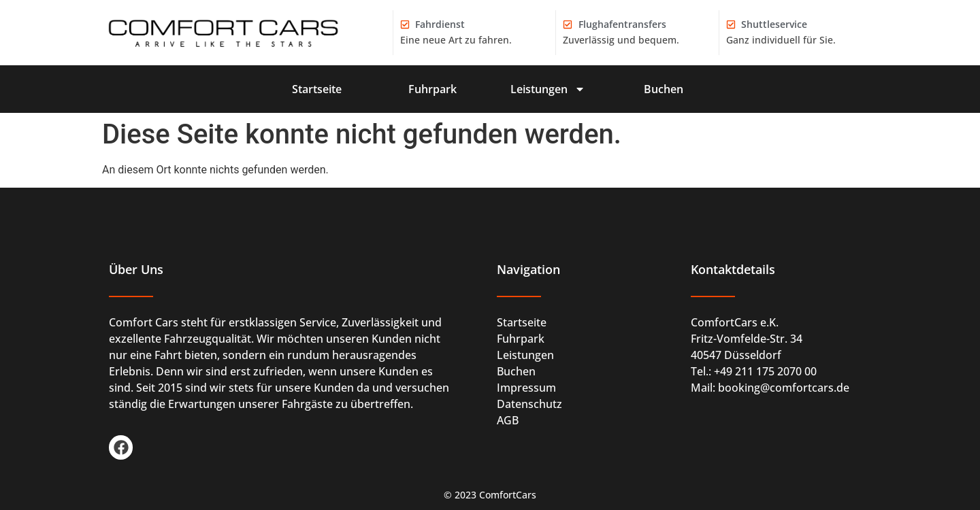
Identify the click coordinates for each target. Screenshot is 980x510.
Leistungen (548, 89)
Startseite (317, 89)
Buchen (664, 89)
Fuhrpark (432, 89)
